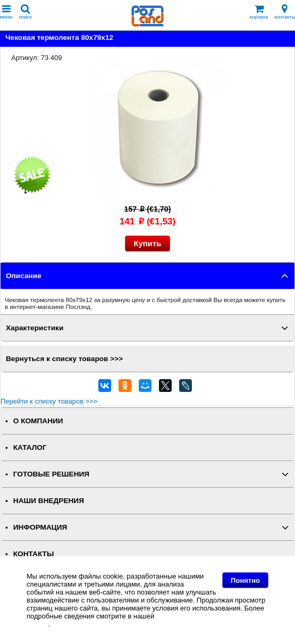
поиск (26, 12)
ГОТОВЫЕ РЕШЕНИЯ (51, 474)
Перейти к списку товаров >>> (49, 401)
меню (6, 12)
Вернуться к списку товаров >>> (64, 359)
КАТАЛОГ (30, 448)
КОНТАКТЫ (33, 554)
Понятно (245, 580)
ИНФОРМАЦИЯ (40, 527)
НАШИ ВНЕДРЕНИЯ (49, 501)
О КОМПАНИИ (38, 421)
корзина (259, 12)
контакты (285, 12)
